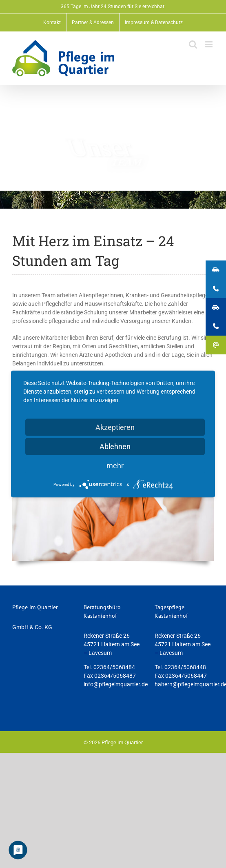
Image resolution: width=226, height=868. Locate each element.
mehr (115, 466)
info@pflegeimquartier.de (116, 684)
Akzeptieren (115, 427)
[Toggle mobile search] (193, 44)
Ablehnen (115, 446)
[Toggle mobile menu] (209, 44)
